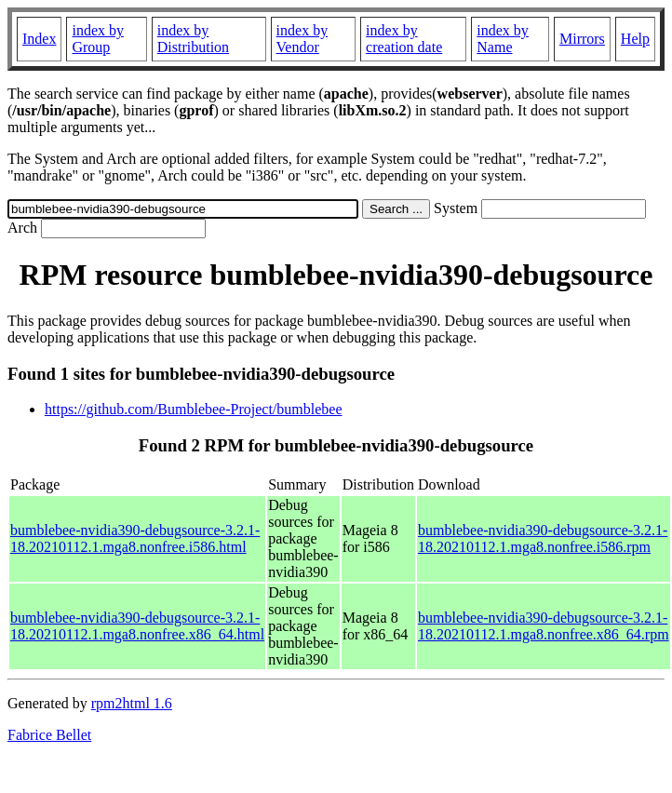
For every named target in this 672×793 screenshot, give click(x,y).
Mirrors (582, 39)
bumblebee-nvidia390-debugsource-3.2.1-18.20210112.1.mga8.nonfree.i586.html (135, 538)
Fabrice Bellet (49, 735)
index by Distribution (193, 39)
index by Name (503, 39)
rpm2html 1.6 (132, 703)
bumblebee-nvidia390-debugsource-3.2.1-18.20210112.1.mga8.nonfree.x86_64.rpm (544, 626)
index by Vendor (302, 39)
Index (39, 39)
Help (635, 39)
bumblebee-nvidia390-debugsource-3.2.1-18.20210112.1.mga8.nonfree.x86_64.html (137, 626)
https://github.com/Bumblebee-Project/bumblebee (194, 409)
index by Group (98, 39)
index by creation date (404, 39)
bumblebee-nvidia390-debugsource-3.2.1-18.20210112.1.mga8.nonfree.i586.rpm (543, 538)
